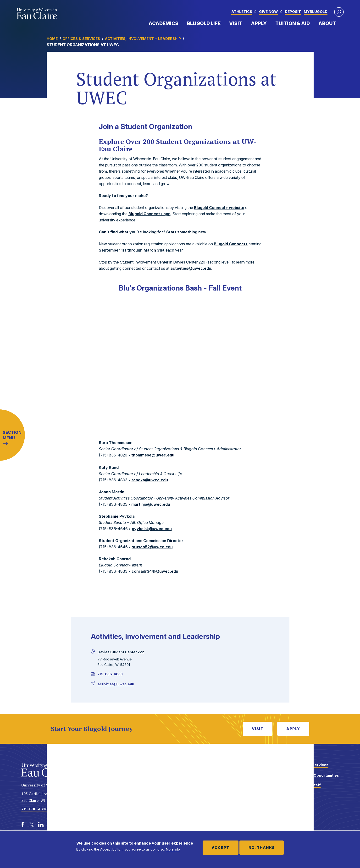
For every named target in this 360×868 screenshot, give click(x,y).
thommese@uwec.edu (153, 455)
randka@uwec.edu (150, 480)
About (327, 23)
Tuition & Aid (293, 23)
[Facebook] (23, 825)
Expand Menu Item (181, 23)
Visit (236, 23)
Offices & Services (81, 39)
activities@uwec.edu (191, 268)
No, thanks (262, 848)
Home (52, 39)
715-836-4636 (34, 809)
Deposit (293, 12)
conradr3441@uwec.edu (155, 571)
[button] (339, 12)
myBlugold (316, 12)
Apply (259, 23)
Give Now (269, 12)
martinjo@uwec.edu (151, 504)
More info (173, 849)
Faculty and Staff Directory (305, 787)
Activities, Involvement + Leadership (143, 39)
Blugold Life (204, 23)
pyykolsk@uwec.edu (152, 529)
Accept (221, 848)
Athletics (242, 12)
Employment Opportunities (314, 775)
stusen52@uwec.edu (152, 547)
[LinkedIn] (41, 825)
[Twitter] (32, 825)
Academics (163, 23)
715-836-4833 (110, 674)
